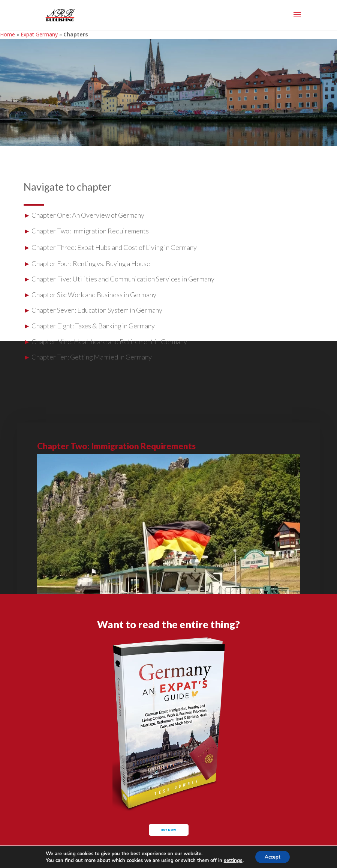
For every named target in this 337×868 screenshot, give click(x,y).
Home (7, 34)
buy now (168, 835)
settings (231, 860)
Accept (272, 856)
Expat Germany (39, 34)
